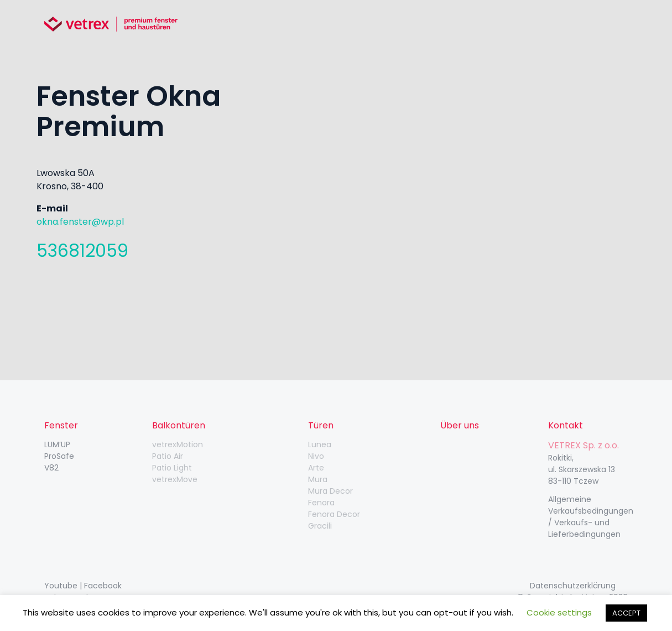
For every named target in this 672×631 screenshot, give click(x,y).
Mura (318, 479)
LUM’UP (57, 444)
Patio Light (172, 468)
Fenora (321, 503)
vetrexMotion (178, 444)
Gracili (320, 526)
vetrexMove (175, 479)
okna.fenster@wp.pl (80, 222)
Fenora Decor (334, 514)
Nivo (316, 456)
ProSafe (59, 456)
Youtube (61, 586)
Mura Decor (330, 491)
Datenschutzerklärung (573, 586)
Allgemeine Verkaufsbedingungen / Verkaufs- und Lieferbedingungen (591, 517)
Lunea (320, 444)
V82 (51, 468)
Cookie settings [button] (559, 612)
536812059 (82, 250)
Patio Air (168, 456)
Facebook (103, 586)
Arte (316, 468)
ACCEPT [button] (626, 613)
